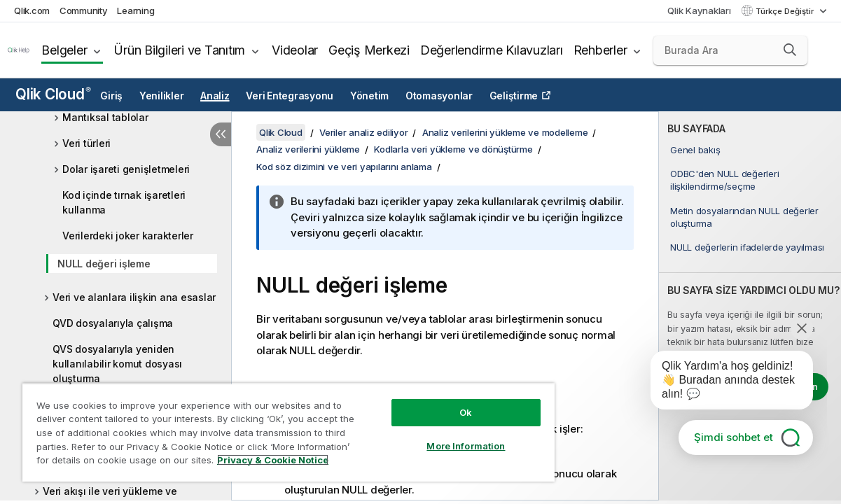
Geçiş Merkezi (369, 50)
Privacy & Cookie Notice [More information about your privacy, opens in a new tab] (118, 463)
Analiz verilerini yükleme (308, 149)
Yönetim (369, 96)
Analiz (215, 96)
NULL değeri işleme (104, 264)
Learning (135, 10)
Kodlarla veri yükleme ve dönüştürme (453, 149)
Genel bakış (695, 150)
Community (84, 10)
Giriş (111, 96)
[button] (790, 50)
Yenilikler (162, 96)
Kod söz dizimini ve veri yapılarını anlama (344, 167)
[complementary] (750, 306)
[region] (266, 427)
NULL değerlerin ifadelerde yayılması (747, 247)
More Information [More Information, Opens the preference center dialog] (429, 435)
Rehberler (600, 50)
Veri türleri (86, 143)
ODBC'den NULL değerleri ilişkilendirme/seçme (724, 180)
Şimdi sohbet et (734, 437)
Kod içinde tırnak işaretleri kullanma (124, 202)
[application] (722, 383)
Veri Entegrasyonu (290, 96)
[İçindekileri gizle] (221, 134)
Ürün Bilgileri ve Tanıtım (179, 50)
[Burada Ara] (730, 50)
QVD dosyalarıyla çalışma (113, 323)
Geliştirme (514, 96)
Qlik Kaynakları (699, 10)
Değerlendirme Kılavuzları (492, 50)
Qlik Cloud (53, 94)
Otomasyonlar (439, 96)
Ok (429, 402)
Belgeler (64, 50)
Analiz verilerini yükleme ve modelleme (505, 132)
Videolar (295, 50)
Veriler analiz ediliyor (363, 132)
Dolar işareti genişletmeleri (126, 169)
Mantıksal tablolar (105, 117)
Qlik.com (32, 10)
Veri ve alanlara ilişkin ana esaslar (134, 297)
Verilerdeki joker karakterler (128, 236)
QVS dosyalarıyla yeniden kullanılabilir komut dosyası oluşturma (117, 364)
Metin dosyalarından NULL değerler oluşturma (744, 217)
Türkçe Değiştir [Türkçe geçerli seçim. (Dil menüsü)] (786, 11)
